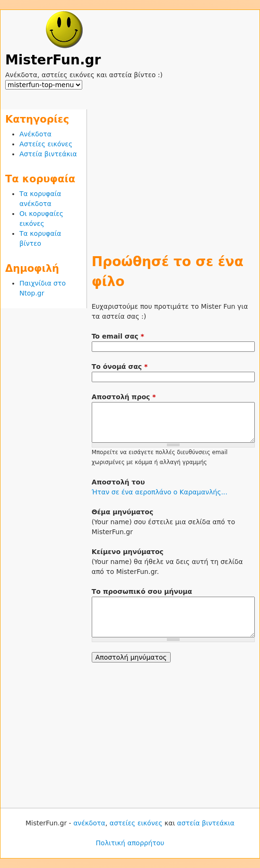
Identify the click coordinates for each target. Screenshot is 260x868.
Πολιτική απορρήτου (130, 843)
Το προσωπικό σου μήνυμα (142, 591)
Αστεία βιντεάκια (48, 154)
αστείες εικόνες (136, 823)
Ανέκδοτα (35, 134)
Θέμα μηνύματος (123, 512)
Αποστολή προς (124, 397)
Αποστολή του (118, 482)
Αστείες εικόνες (46, 144)
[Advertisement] (173, 176)
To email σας (118, 336)
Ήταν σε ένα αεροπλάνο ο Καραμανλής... (160, 492)
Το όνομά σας (120, 367)
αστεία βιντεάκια (206, 823)
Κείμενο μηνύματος (128, 552)
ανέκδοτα (89, 823)
